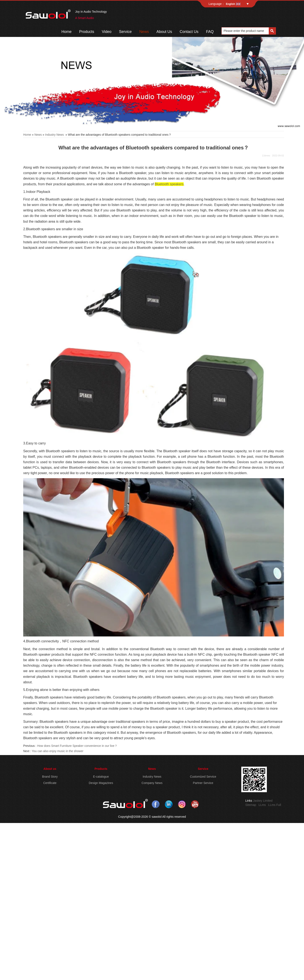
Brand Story (50, 777)
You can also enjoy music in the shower (58, 751)
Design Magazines (101, 783)
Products (87, 32)
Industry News (55, 135)
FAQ (210, 32)
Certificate (50, 783)
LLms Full (275, 805)
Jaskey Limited (263, 801)
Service (125, 32)
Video (107, 32)
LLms (262, 805)
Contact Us (189, 32)
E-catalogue (101, 777)
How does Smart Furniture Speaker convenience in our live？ (77, 746)
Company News (152, 783)
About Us (164, 32)
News (144, 32)
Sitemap (251, 805)
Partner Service (203, 783)
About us (50, 769)
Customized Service (203, 777)
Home (66, 32)
